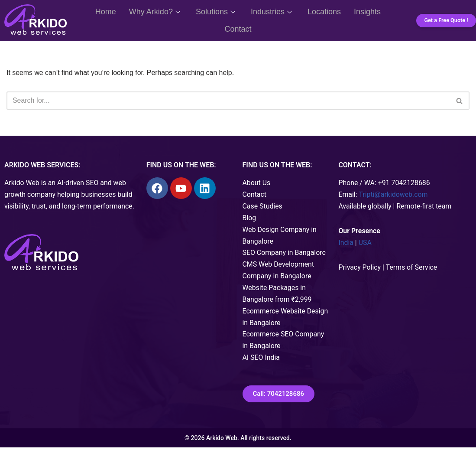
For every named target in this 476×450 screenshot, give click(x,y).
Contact (238, 29)
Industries (271, 12)
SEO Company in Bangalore (285, 254)
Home (106, 12)
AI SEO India (261, 360)
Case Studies (263, 207)
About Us (257, 184)
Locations (324, 12)
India (346, 244)
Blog (249, 219)
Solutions (215, 12)
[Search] (228, 101)
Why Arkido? (155, 12)
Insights (367, 12)
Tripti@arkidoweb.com (394, 195)
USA (365, 244)
